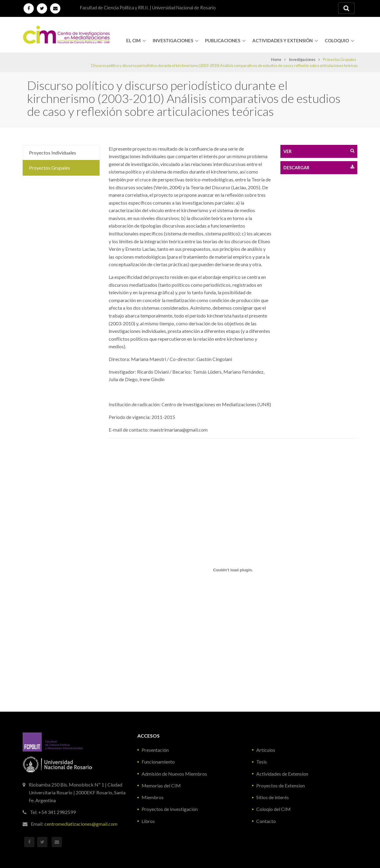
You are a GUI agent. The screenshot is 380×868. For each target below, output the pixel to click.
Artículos (266, 750)
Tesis (262, 762)
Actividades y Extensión (283, 40)
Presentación (155, 750)
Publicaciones (223, 40)
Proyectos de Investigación (170, 809)
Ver (319, 151)
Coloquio (337, 40)
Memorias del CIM (161, 785)
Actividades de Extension (282, 774)
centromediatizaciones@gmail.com (81, 824)
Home (276, 59)
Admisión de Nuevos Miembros (174, 774)
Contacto (266, 821)
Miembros (153, 797)
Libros (148, 821)
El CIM (133, 40)
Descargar (319, 167)
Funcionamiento (158, 762)
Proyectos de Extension (281, 785)
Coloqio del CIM (273, 809)
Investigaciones (173, 40)
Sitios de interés (273, 797)
